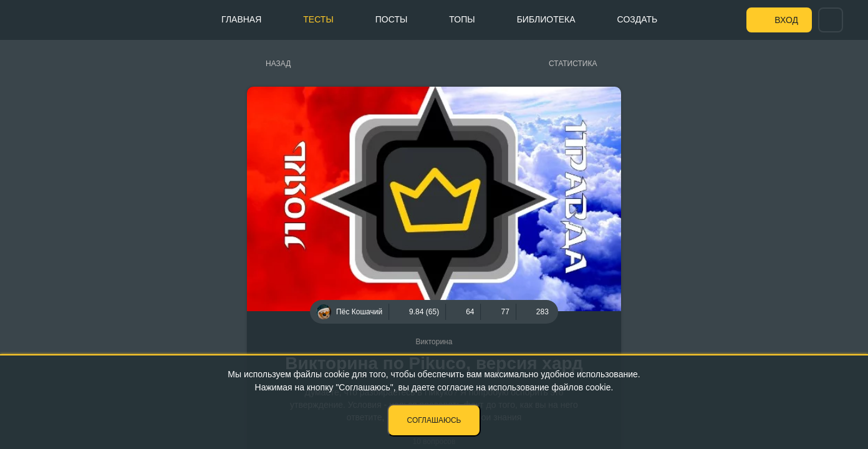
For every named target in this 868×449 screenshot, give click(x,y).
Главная (241, 19)
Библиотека (546, 19)
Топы (462, 19)
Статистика (573, 64)
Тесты (318, 19)
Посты (392, 19)
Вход (786, 20)
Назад (278, 64)
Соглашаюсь (434, 420)
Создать (638, 19)
